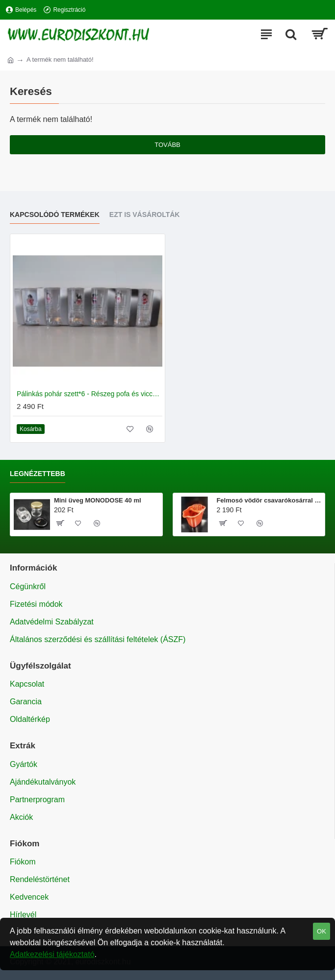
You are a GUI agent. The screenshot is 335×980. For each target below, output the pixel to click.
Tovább (167, 145)
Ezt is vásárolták (145, 215)
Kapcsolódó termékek (55, 215)
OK (322, 931)
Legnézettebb (38, 474)
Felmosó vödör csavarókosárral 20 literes (269, 500)
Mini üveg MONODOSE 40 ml (98, 500)
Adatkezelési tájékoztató (52, 954)
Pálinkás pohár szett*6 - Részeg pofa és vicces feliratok (90, 394)
